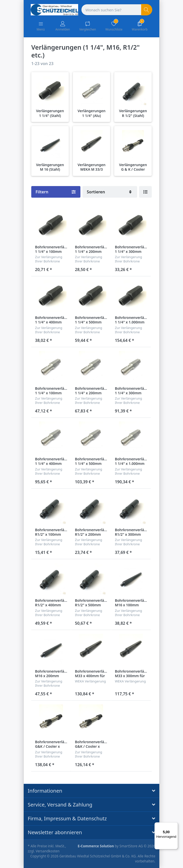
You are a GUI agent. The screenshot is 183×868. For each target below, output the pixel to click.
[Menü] (175, 825)
